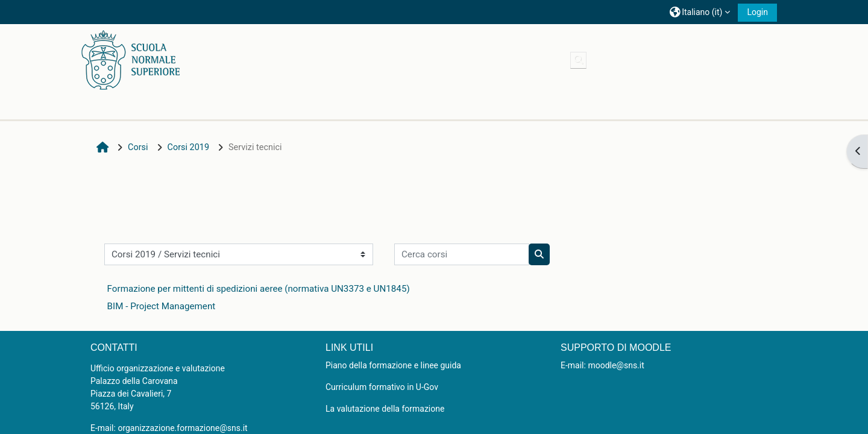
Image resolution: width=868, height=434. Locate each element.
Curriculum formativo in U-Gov (382, 387)
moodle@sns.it (616, 365)
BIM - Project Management (162, 306)
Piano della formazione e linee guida (393, 365)
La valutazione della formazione (385, 409)
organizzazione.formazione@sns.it (182, 428)
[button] (700, 12)
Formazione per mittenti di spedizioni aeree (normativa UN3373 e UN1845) (259, 289)
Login (757, 12)
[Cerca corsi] (462, 254)
